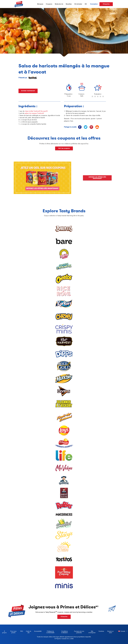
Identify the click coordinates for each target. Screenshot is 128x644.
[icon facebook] (80, 127)
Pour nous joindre (13, 632)
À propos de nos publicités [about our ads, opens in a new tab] (78, 632)
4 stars (101, 97)
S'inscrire (106, 4)
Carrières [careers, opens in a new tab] (101, 632)
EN (86, 4)
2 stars (95, 97)
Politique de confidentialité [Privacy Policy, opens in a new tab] (49, 632)
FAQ (22, 631)
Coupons (49, 4)
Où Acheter (78, 4)
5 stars (103, 97)
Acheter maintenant (28, 91)
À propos (4, 632)
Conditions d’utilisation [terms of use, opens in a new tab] (63, 632)
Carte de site (29, 632)
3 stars (98, 97)
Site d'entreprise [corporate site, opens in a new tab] (91, 632)
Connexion (94, 4)
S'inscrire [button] (64, 617)
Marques (40, 4)
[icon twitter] (86, 127)
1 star (93, 97)
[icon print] (97, 127)
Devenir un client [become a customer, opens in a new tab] (109, 632)
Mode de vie (59, 4)
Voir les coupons (64, 148)
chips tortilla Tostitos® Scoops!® (36, 111)
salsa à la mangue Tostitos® (34, 113)
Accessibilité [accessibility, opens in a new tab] (37, 632)
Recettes (69, 4)
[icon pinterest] (91, 127)
